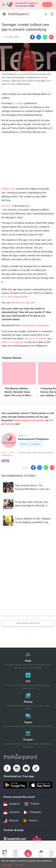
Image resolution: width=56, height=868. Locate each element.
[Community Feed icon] (40, 854)
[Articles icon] (16, 854)
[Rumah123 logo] (15, 840)
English (5, 461)
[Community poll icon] (51, 854)
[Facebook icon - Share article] (32, 37)
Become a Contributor (30, 444)
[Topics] (28, 720)
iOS (51, 420)
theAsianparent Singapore (35, 325)
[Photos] (28, 701)
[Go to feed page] (19, 14)
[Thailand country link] (32, 804)
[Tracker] (28, 739)
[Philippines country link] (32, 812)
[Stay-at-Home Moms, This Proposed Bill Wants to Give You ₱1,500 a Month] (28, 487)
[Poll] (28, 680)
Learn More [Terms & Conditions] (7, 865)
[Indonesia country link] (11, 812)
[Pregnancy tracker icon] (28, 853)
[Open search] (46, 14)
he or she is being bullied (15, 297)
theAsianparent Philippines (33, 439)
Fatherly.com (8, 189)
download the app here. (23, 303)
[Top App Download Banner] (28, 5)
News (12, 452)
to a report (18, 103)
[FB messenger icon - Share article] (39, 37)
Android (9, 424)
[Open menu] (4, 14)
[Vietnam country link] (30, 821)
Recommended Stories (19, 476)
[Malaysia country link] (11, 821)
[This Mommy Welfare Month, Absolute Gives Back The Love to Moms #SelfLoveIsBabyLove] (19, 373)
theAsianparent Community (29, 420)
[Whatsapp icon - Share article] (45, 37)
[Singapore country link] (12, 804)
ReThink (6, 206)
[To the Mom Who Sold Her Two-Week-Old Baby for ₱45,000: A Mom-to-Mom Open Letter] (28, 504)
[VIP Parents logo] (37, 840)
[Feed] (28, 660)
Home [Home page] (4, 452)
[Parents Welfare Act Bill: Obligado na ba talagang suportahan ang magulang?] (28, 521)
